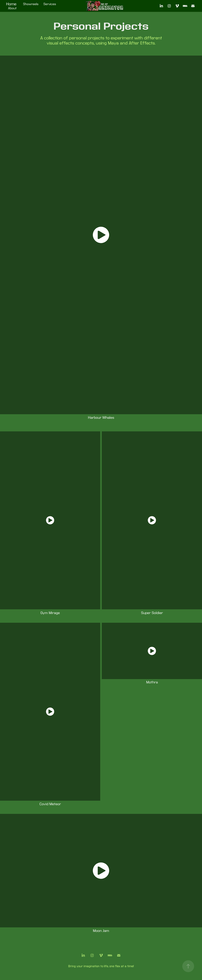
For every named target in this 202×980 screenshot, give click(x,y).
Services (50, 4)
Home (11, 4)
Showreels (31, 4)
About (12, 8)
